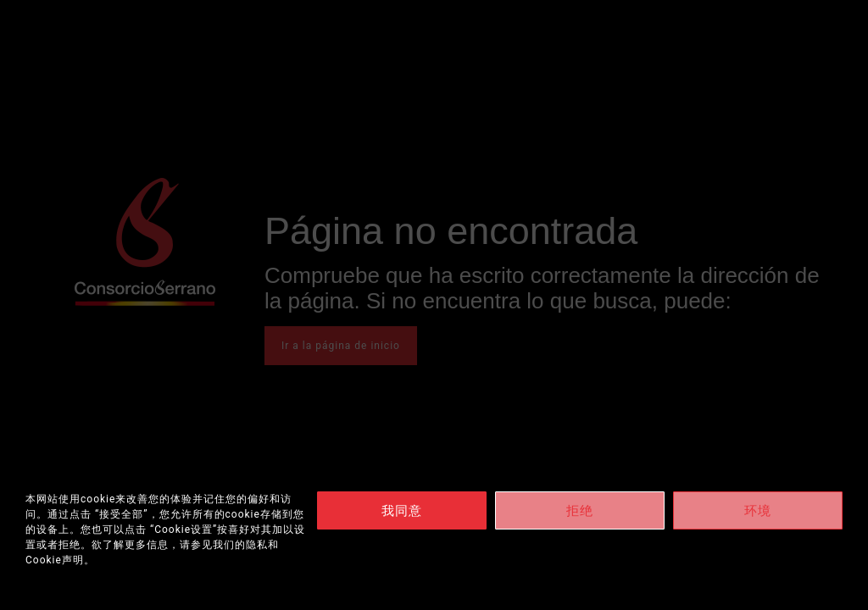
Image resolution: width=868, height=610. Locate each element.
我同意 (402, 511)
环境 (758, 511)
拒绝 (580, 511)
